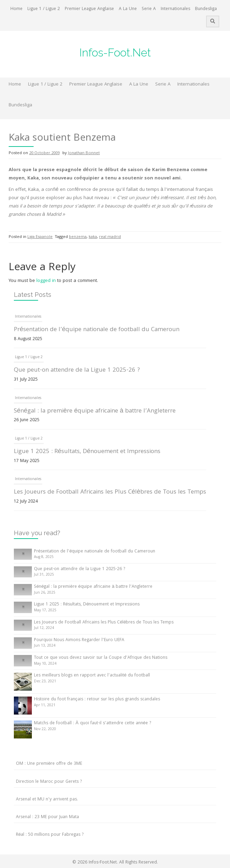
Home (16, 9)
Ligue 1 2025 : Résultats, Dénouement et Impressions (87, 452)
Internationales (175, 9)
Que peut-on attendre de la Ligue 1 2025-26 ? (77, 370)
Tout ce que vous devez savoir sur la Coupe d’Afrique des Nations (101, 658)
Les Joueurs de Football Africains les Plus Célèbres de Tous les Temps (110, 492)
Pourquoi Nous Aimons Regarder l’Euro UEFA (79, 640)
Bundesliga (206, 9)
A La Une (128, 9)
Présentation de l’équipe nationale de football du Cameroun (97, 330)
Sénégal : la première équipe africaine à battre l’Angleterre (95, 411)
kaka (93, 237)
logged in (46, 281)
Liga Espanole (40, 237)
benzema (78, 237)
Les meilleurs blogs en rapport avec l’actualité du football (92, 676)
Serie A (149, 9)
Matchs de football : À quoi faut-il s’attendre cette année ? (92, 723)
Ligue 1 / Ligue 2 (44, 9)
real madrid (110, 237)
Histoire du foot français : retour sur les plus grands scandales (97, 699)
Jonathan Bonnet (84, 153)
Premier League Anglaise (89, 9)
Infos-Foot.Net (115, 52)
